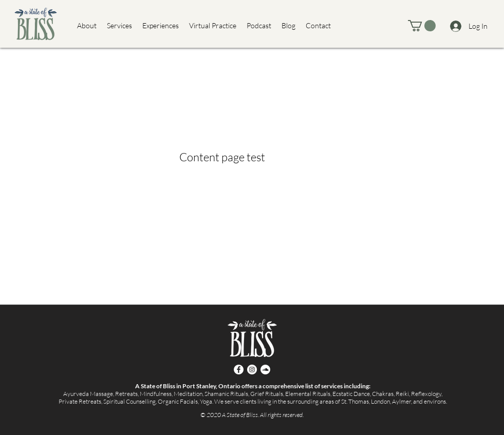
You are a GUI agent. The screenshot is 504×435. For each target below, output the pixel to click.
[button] (422, 26)
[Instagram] (252, 370)
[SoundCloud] (265, 370)
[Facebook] (239, 370)
